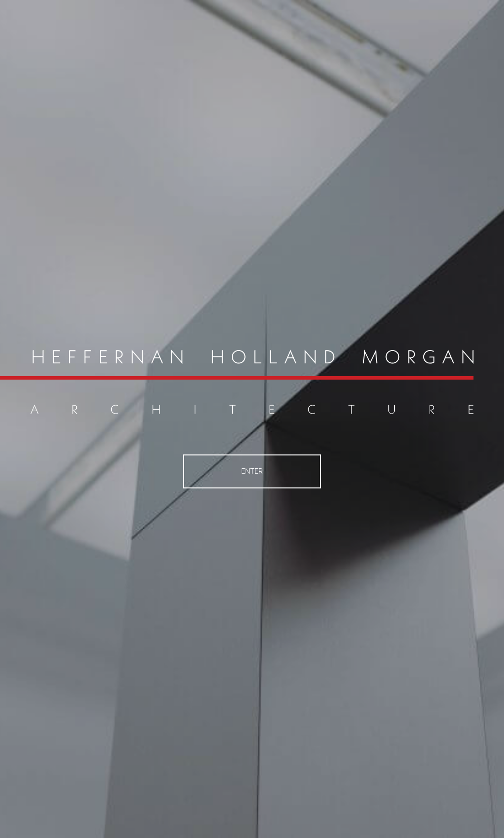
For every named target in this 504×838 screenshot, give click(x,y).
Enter (252, 471)
